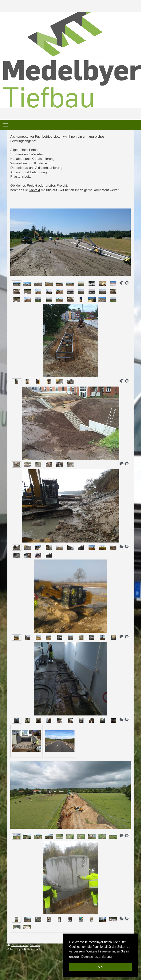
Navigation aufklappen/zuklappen (70, 125)
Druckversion (18, 945)
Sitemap (35, 945)
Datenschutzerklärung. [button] (97, 957)
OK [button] (100, 967)
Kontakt (34, 190)
